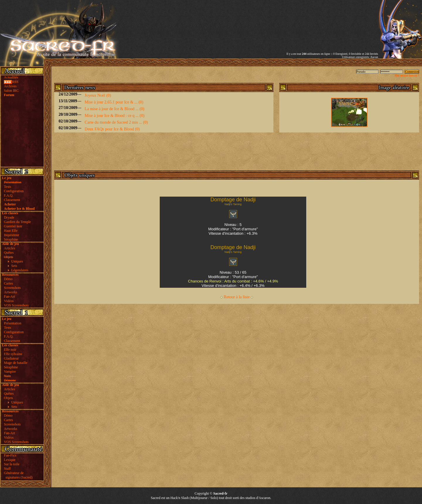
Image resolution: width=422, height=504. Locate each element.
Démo (8, 279)
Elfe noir (10, 350)
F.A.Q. (8, 195)
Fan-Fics (10, 455)
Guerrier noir (13, 226)
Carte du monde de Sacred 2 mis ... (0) (116, 122)
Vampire (10, 372)
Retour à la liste (236, 297)
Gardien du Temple (17, 222)
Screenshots (12, 288)
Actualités (11, 77)
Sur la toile (12, 464)
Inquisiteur (11, 235)
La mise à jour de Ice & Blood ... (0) (115, 109)
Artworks (10, 292)
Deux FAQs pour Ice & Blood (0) (112, 129)
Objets (8, 398)
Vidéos (9, 301)
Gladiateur (11, 358)
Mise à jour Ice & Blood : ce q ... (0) (115, 116)
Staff (7, 469)
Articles (9, 248)
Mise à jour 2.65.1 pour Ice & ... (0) (114, 102)
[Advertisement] (309, 21)
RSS (11, 82)
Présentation (12, 323)
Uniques (17, 261)
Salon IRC (11, 91)
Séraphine (11, 239)
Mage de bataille (16, 363)
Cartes (8, 283)
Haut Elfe (11, 231)
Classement (12, 200)
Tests (7, 187)
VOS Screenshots (16, 305)
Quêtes (9, 253)
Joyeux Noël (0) (98, 95)
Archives (10, 86)
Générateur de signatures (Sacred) (17, 475)
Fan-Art (9, 297)
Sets (14, 266)
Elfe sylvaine (13, 354)
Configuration (14, 191)
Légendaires (20, 270)
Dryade (9, 217)
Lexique (10, 460)
